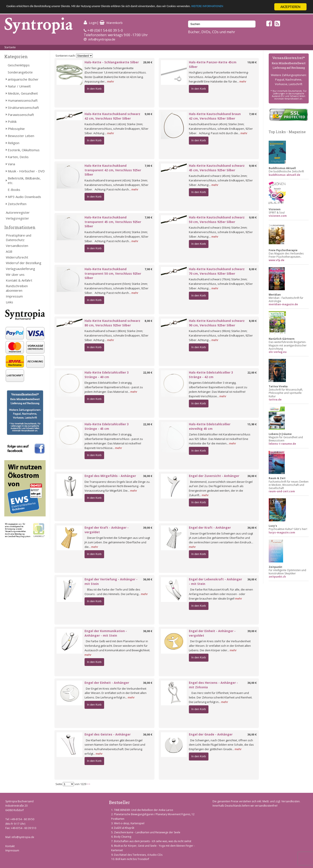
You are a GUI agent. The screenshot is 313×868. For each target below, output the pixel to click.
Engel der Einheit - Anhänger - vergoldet (212, 633)
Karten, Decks (18, 157)
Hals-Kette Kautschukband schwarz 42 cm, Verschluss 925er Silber (112, 116)
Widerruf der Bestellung (24, 263)
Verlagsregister (17, 218)
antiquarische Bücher (23, 79)
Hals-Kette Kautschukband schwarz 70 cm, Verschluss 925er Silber (217, 271)
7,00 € (253, 114)
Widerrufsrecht (17, 257)
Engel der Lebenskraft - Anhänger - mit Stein (215, 581)
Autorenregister (18, 212)
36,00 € (148, 476)
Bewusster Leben (21, 136)
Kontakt (10, 846)
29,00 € (148, 62)
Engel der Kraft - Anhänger (210, 528)
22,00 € (148, 372)
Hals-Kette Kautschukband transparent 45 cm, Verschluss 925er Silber (113, 222)
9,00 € (148, 114)
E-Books (14, 190)
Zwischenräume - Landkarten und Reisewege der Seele (147, 832)
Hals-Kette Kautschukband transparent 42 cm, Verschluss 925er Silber (113, 170)
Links (9, 302)
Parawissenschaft (21, 115)
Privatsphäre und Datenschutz (19, 238)
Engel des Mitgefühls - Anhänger (110, 476)
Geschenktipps (19, 65)
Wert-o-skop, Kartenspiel (129, 823)
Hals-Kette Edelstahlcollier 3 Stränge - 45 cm (107, 426)
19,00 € (252, 62)
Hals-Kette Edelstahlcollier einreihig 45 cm (210, 426)
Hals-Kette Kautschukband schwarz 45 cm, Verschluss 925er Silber (217, 168)
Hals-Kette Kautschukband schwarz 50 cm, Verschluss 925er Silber (217, 220)
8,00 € (253, 269)
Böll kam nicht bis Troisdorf (132, 859)
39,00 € (148, 528)
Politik (12, 122)
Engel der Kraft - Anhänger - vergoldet (107, 530)
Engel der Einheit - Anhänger (107, 683)
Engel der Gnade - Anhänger (211, 734)
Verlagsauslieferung (20, 269)
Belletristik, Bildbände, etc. (24, 180)
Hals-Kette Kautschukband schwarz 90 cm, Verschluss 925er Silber (217, 323)
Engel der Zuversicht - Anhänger (214, 476)
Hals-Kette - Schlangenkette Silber (112, 62)
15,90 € (252, 424)
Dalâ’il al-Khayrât (124, 828)
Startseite (10, 47)
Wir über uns (15, 274)
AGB (9, 251)
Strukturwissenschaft (23, 108)
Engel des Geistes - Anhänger (108, 734)
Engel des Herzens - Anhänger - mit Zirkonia (213, 685)
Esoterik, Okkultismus (24, 150)
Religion (14, 143)
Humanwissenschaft (23, 100)
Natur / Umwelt (19, 86)
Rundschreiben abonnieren (17, 288)
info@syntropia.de (102, 39)
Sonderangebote (20, 72)
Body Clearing (123, 837)
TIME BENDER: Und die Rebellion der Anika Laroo (144, 810)
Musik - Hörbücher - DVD (26, 171)
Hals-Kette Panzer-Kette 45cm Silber (213, 64)
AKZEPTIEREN (290, 7)
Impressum (14, 296)
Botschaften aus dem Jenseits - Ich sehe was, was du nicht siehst (153, 841)
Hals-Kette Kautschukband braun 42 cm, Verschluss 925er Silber (215, 116)
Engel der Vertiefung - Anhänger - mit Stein (111, 581)
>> (89, 784)
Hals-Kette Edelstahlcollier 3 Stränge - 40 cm (107, 375)
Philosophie (16, 129)
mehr (111, 81)
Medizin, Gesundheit (23, 93)
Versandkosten (17, 246)
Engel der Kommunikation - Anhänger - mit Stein (106, 633)
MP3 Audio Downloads (24, 197)
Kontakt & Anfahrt (19, 280)
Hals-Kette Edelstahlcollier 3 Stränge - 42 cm (211, 375)
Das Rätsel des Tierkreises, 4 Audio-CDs (138, 855)
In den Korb (94, 89)
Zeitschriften (17, 204)
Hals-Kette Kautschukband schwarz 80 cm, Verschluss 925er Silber (112, 323)
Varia (11, 164)
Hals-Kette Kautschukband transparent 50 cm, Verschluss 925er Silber (113, 273)
